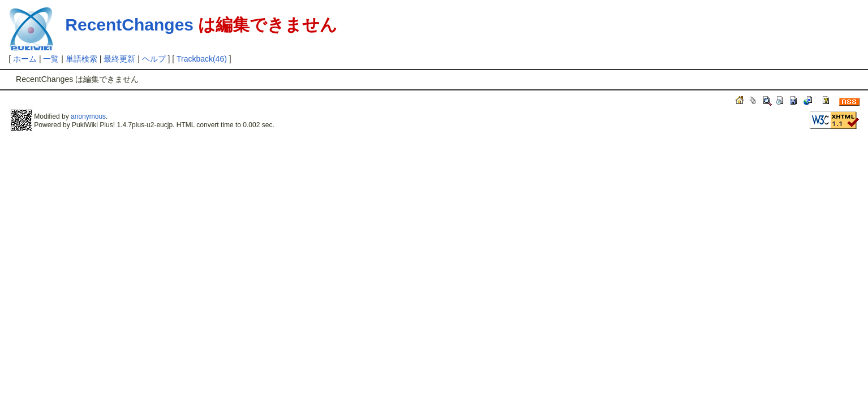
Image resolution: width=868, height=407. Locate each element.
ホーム (25, 59)
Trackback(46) (202, 59)
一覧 (51, 59)
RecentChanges (129, 25)
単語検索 (81, 59)
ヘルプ (154, 59)
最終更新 (119, 59)
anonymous (88, 116)
